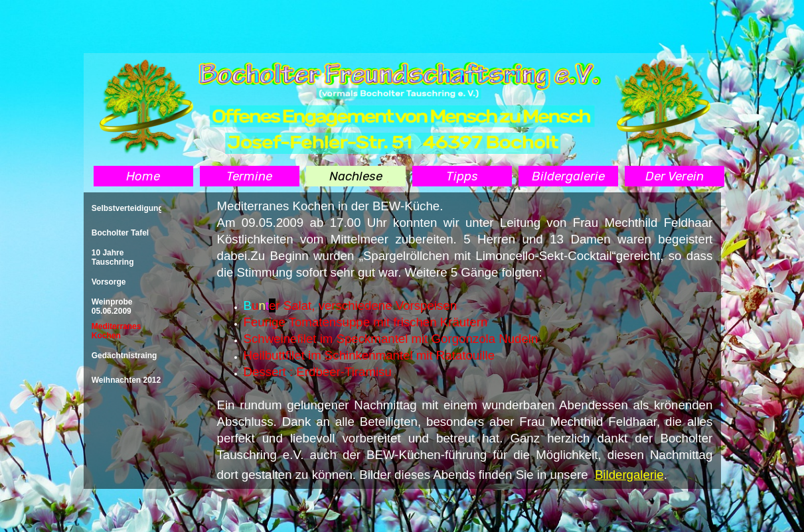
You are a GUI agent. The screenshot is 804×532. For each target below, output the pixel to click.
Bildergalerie (629, 475)
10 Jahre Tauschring (113, 257)
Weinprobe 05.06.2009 (112, 306)
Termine (249, 176)
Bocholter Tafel (120, 233)
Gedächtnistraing (124, 356)
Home (143, 176)
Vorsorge (109, 282)
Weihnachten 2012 (126, 380)
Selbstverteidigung (127, 208)
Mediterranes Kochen (117, 331)
